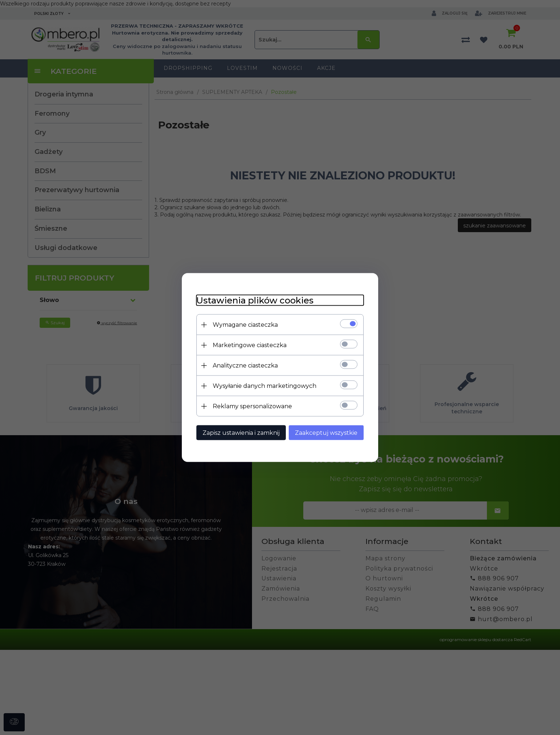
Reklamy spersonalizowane (252, 406)
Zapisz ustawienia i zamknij (241, 433)
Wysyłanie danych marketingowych (265, 386)
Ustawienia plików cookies (255, 300)
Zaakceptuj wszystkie (326, 433)
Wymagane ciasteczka (245, 325)
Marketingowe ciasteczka (250, 345)
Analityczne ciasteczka (245, 365)
